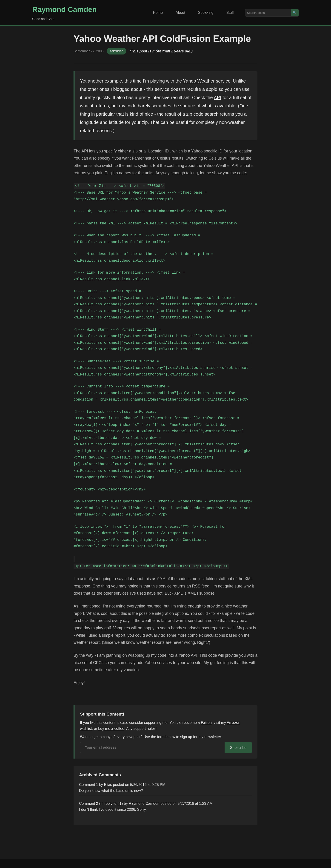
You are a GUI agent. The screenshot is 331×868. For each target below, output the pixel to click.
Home (158, 13)
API (217, 97)
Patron (206, 723)
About (180, 13)
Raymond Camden (64, 9)
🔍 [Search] (295, 13)
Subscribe (238, 748)
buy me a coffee (111, 729)
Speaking (206, 13)
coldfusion (117, 51)
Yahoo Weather (199, 81)
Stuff (230, 13)
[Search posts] (268, 13)
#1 (120, 804)
